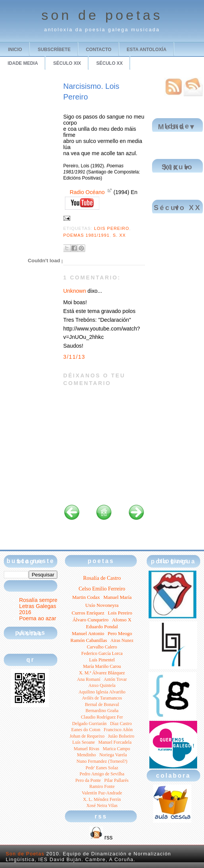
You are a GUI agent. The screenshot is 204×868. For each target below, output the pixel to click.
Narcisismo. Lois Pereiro (91, 91)
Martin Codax (86, 597)
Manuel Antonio (88, 633)
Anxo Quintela (102, 685)
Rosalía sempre (38, 600)
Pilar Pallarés (117, 780)
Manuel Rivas (87, 749)
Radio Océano (87, 192)
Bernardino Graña (102, 711)
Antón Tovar (116, 679)
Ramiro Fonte (102, 786)
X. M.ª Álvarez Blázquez (102, 673)
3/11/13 (74, 357)
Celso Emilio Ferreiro (102, 589)
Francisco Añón (118, 730)
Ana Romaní (89, 679)
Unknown (75, 291)
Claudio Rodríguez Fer (102, 717)
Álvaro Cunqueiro (91, 620)
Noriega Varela (113, 755)
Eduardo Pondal (102, 627)
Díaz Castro (121, 724)
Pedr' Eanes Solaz (102, 768)
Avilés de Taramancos (102, 698)
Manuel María (118, 597)
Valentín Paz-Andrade (102, 793)
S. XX (119, 235)
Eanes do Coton (86, 730)
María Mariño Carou (102, 666)
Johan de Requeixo (87, 736)
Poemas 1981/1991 (87, 235)
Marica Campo (117, 749)
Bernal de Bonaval (102, 704)
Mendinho (87, 755)
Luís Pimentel (102, 660)
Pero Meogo (120, 633)
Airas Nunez (122, 640)
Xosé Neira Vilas (102, 805)
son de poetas (102, 15)
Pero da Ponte (88, 780)
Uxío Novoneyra (102, 605)
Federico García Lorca (102, 653)
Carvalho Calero (102, 647)
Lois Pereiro (112, 228)
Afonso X (122, 620)
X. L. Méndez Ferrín (102, 799)
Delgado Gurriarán (89, 724)
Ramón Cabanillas (89, 640)
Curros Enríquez (88, 613)
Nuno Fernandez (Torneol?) (102, 761)
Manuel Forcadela (115, 742)
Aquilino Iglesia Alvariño (102, 692)
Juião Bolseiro (121, 736)
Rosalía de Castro (102, 578)
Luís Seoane (83, 742)
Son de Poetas (25, 854)
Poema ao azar (38, 618)
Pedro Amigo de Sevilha (102, 774)
